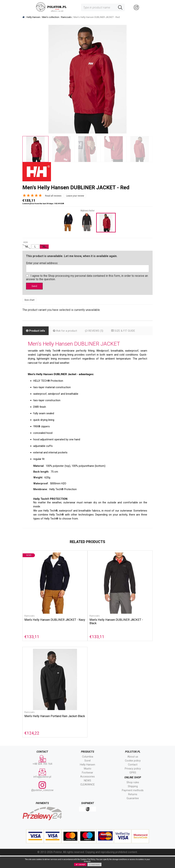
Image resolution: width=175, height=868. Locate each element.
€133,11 (32, 648)
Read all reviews (53, 196)
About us (133, 769)
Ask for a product (67, 332)
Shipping (133, 799)
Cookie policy (133, 773)
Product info (36, 332)
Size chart (29, 301)
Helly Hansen (87, 777)
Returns (133, 807)
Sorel (87, 773)
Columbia (88, 769)
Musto (88, 781)
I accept (80, 864)
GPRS (133, 785)
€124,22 (32, 745)
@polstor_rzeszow (42, 799)
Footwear (87, 785)
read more (94, 864)
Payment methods (133, 803)
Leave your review (75, 196)
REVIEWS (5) (97, 332)
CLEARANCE (87, 797)
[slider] (32, 195)
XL (44, 247)
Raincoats (30, 627)
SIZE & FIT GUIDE (128, 332)
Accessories (87, 789)
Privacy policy (133, 781)
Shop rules (133, 795)
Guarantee (133, 811)
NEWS (87, 793)
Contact (133, 777)
